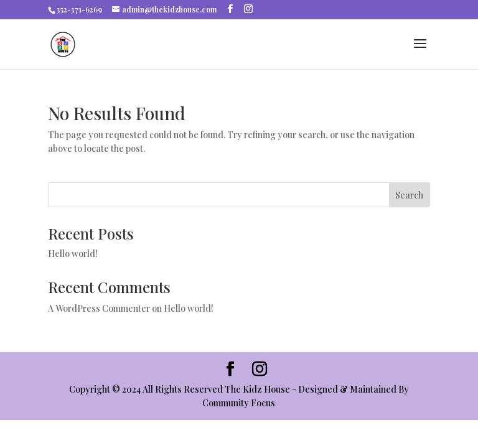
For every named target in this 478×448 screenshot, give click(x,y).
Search (409, 195)
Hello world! (73, 254)
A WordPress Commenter (99, 308)
